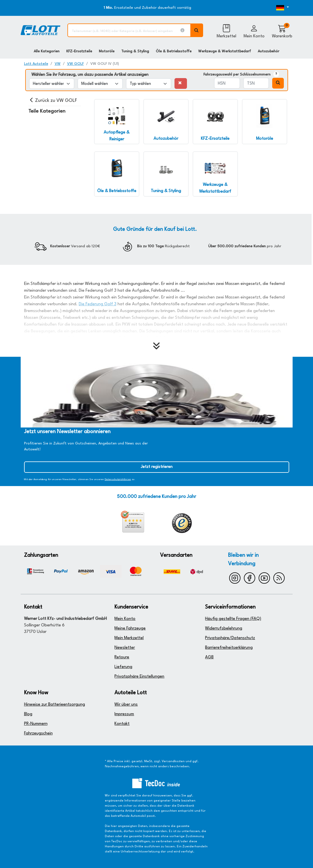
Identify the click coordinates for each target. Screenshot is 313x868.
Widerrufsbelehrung (224, 629)
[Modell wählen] (100, 84)
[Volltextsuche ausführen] (197, 30)
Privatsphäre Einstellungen (139, 677)
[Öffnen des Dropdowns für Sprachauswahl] (278, 8)
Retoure (122, 657)
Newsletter (125, 648)
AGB (209, 657)
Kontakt (122, 724)
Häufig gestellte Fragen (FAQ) (233, 619)
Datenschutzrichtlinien (118, 479)
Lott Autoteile (36, 64)
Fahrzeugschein (38, 733)
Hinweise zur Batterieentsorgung (55, 705)
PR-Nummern (36, 724)
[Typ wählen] (149, 84)
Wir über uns (126, 705)
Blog (28, 714)
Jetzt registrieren (157, 467)
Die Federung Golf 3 (98, 304)
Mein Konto (125, 619)
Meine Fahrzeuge (130, 629)
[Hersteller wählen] (52, 84)
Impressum (124, 714)
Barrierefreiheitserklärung (229, 648)
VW (58, 64)
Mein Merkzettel (129, 638)
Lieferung (123, 667)
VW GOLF (75, 64)
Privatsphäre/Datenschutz (230, 638)
